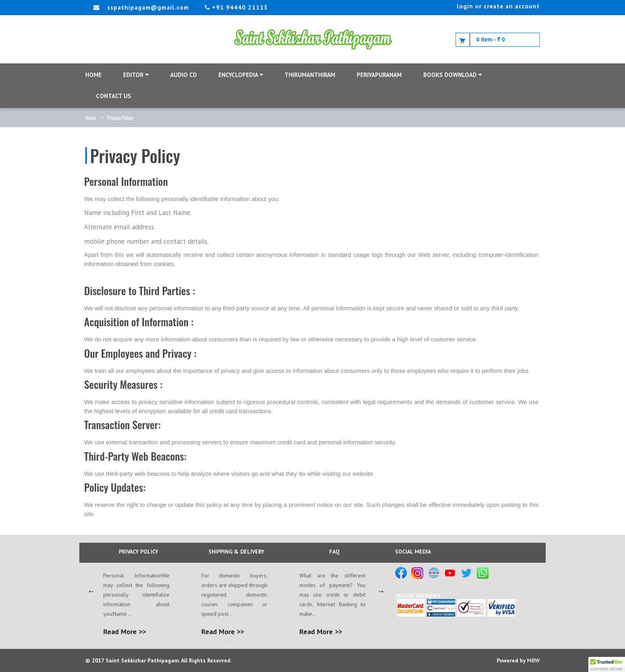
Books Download (453, 75)
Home (91, 118)
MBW (533, 660)
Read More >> (125, 632)
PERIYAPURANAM (379, 75)
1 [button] (230, 643)
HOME (93, 75)
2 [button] (242, 643)
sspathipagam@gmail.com (148, 7)
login (465, 6)
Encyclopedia (241, 75)
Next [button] (381, 591)
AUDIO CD (184, 75)
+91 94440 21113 (236, 7)
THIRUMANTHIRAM (310, 75)
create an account (512, 6)
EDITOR (136, 75)
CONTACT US (114, 96)
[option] (138, 591)
